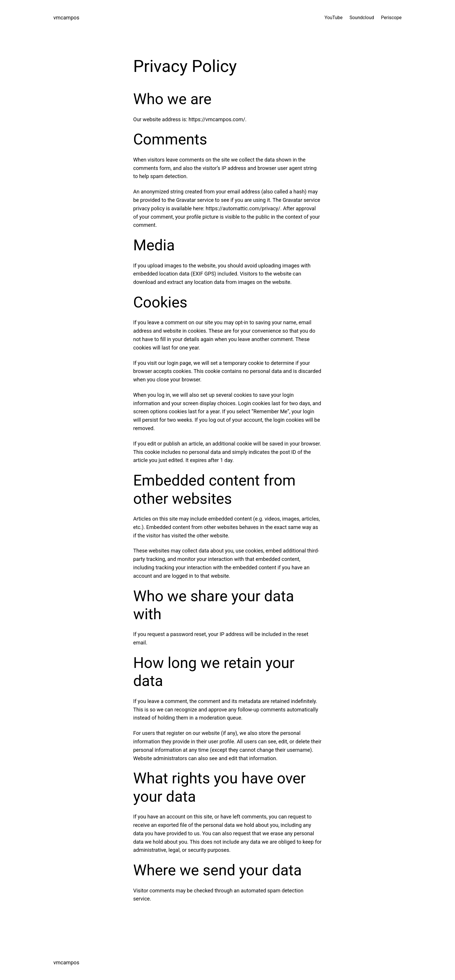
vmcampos (66, 18)
